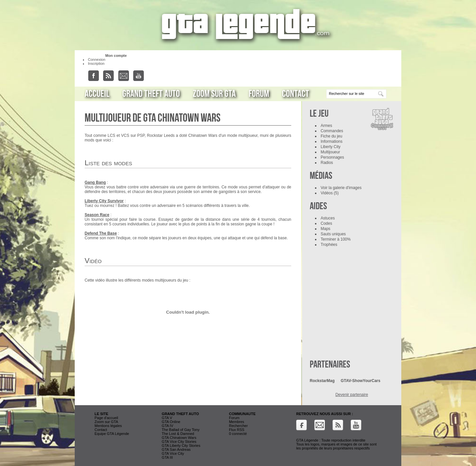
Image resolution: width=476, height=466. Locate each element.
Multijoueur (330, 152)
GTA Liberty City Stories (181, 446)
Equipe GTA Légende (112, 434)
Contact (296, 94)
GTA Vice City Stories (179, 442)
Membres (237, 422)
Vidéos (327, 193)
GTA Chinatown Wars (179, 438)
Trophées (329, 245)
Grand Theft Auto (151, 94)
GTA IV (167, 426)
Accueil (97, 94)
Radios (327, 163)
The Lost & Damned (178, 434)
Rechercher (238, 426)
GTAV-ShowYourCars (361, 381)
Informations (332, 141)
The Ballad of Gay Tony (180, 430)
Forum (259, 94)
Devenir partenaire (352, 395)
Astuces (328, 218)
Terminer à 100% (336, 239)
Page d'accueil (106, 418)
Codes (326, 223)
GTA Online (171, 422)
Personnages (332, 157)
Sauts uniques (333, 234)
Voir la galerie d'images (341, 188)
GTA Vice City (173, 453)
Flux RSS (237, 430)
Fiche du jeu (331, 136)
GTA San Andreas (176, 449)
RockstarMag (322, 381)
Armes (326, 126)
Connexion (97, 59)
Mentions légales (108, 426)
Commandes (332, 131)
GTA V (167, 418)
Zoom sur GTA (214, 94)
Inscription (96, 63)
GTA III (167, 457)
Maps (325, 229)
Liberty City (331, 147)
